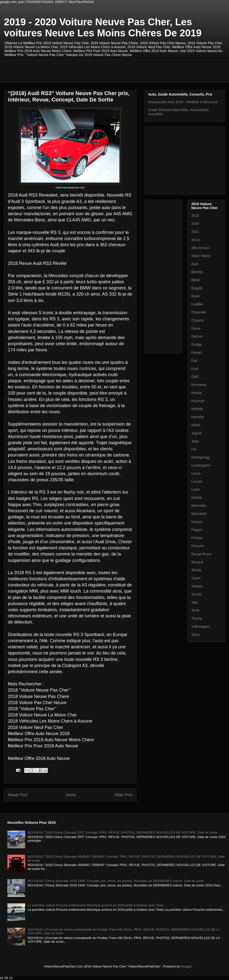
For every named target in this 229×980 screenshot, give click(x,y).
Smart (196, 578)
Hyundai (198, 417)
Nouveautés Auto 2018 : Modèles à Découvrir (183, 102)
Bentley (197, 272)
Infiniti (196, 425)
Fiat (194, 361)
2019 (195, 215)
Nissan (197, 522)
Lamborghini (201, 465)
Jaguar (197, 433)
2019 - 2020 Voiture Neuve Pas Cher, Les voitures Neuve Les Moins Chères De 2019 (103, 27)
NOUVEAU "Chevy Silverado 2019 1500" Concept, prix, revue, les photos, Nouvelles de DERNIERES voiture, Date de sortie (116, 881)
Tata (195, 602)
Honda (196, 393)
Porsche (198, 546)
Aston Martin (201, 256)
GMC (195, 377)
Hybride (197, 409)
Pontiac (197, 538)
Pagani (197, 530)
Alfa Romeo (200, 248)
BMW (196, 280)
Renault (197, 562)
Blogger (186, 966)
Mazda (196, 497)
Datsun (197, 336)
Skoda (196, 570)
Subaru (197, 586)
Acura (196, 240)
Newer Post (18, 795)
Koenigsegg (200, 457)
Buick (196, 296)
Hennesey (199, 385)
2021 (195, 232)
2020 (195, 224)
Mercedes (199, 506)
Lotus (196, 489)
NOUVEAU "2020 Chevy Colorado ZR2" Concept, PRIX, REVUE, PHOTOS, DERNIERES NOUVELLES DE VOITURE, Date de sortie (122, 832)
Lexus (196, 473)
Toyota (196, 618)
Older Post (123, 795)
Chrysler (198, 320)
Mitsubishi (199, 514)
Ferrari (196, 353)
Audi (195, 264)
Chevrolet (199, 312)
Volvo (196, 635)
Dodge (196, 344)
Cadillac (197, 304)
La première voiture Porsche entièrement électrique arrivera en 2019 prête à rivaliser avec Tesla (95, 905)
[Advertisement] (97, 70)
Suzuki (196, 594)
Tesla (195, 610)
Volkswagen (201, 626)
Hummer (198, 401)
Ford (195, 369)
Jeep (195, 441)
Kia (194, 449)
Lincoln (197, 482)
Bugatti (197, 288)
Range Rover (202, 554)
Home (71, 795)
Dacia (196, 328)
